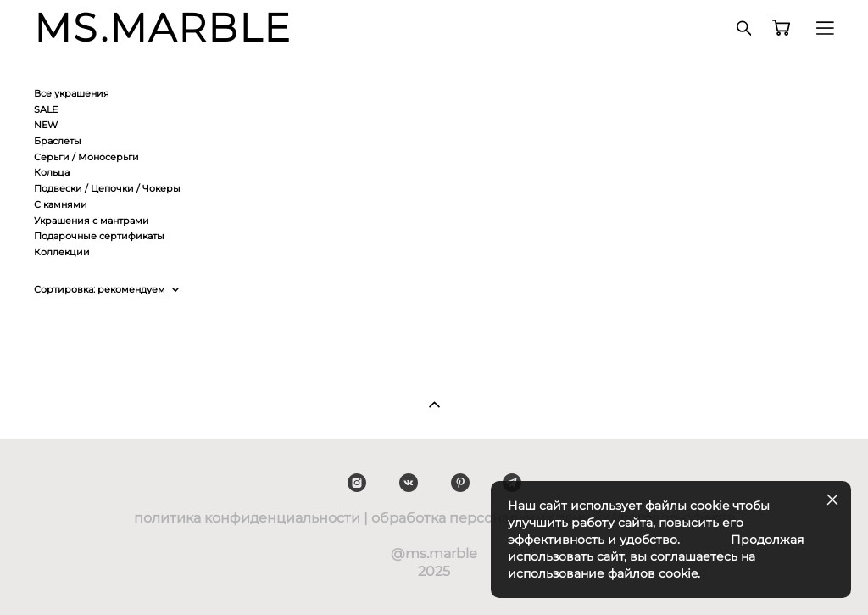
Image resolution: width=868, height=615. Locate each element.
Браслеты (58, 141)
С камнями (61, 204)
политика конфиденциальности (247, 518)
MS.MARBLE (163, 28)
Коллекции (62, 252)
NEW (46, 125)
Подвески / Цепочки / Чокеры (107, 188)
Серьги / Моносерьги (86, 157)
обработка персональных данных (490, 518)
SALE (46, 109)
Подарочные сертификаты (99, 236)
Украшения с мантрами (92, 221)
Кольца (52, 172)
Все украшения (72, 93)
